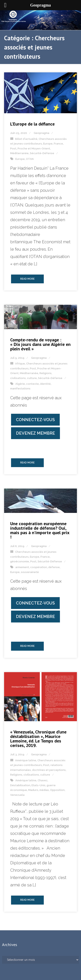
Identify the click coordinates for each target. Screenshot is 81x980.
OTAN (30, 159)
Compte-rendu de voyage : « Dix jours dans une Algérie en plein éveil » (40, 344)
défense (54, 567)
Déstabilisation (20, 785)
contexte (33, 384)
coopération (39, 567)
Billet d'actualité (26, 139)
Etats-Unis (38, 785)
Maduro (33, 790)
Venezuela (17, 795)
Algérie (20, 384)
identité (45, 384)
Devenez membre (35, 433)
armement (22, 567)
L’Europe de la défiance (32, 124)
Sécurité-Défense (42, 153)
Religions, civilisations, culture (30, 775)
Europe (48, 144)
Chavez (43, 780)
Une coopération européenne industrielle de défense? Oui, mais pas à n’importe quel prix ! (40, 530)
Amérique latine (26, 760)
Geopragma (42, 133)
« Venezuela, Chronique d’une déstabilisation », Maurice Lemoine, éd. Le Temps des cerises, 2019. (38, 739)
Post (13, 149)
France (58, 144)
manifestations (20, 389)
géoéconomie (20, 561)
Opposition (57, 790)
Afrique (20, 364)
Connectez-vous (35, 420)
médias (44, 790)
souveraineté (30, 572)
